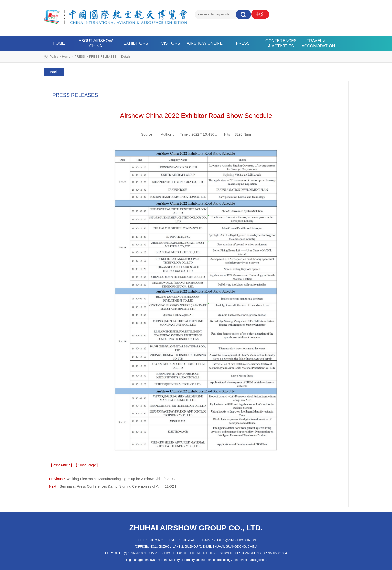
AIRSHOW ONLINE (205, 43)
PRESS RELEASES (103, 57)
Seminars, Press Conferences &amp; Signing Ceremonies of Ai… (111, 486)
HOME (59, 43)
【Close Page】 (87, 465)
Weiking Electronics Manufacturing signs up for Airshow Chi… (115, 479)
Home (66, 57)
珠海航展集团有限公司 (116, 14)
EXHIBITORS (136, 43)
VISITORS (170, 43)
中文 (260, 14)
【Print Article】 (62, 465)
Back (54, 72)
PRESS (243, 43)
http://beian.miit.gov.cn (250, 560)
